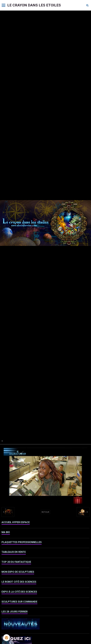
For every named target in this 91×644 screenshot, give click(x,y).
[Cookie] (6, 638)
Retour (45, 512)
